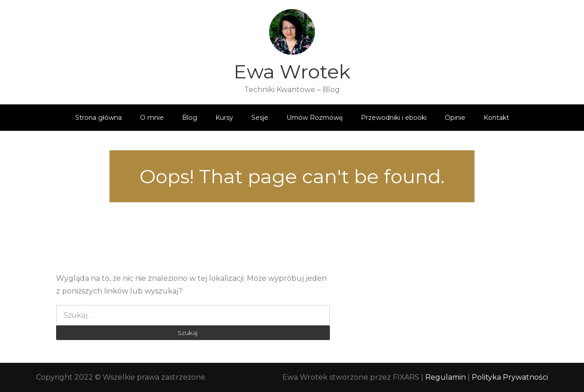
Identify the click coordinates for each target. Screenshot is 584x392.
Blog (190, 118)
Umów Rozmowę (315, 118)
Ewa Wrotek (292, 72)
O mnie (152, 118)
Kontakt (496, 118)
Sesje (260, 118)
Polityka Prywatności (510, 377)
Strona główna (99, 118)
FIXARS (406, 377)
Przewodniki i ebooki (394, 118)
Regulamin (446, 377)
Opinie (455, 118)
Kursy (224, 118)
